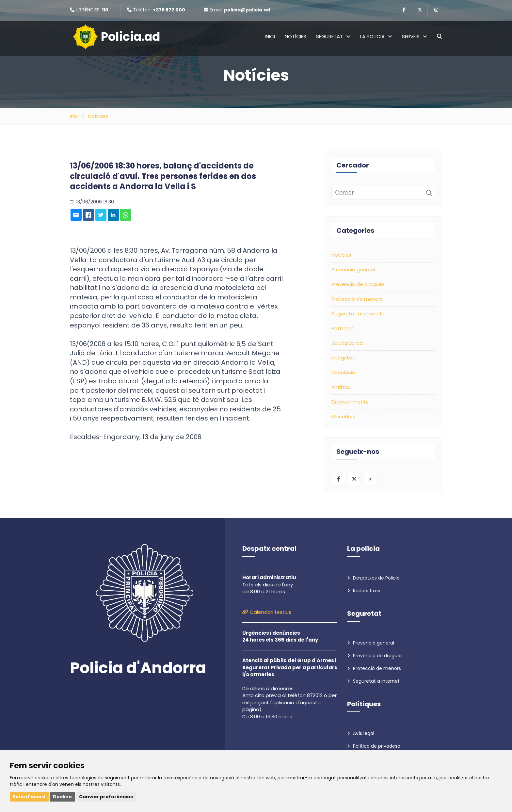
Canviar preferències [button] (106, 797)
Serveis (415, 36)
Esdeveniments (350, 402)
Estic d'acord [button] (29, 797)
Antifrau (341, 387)
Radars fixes (364, 591)
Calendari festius (267, 612)
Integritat (343, 358)
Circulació (343, 372)
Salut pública (347, 343)
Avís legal (361, 733)
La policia (376, 36)
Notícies (296, 36)
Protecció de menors (357, 299)
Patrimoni (343, 328)
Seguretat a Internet (357, 314)
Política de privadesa (374, 746)
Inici (270, 36)
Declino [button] (62, 797)
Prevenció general (353, 270)
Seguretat (333, 36)
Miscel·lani (343, 416)
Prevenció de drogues (358, 284)
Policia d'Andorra (138, 668)
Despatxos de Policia (373, 578)
